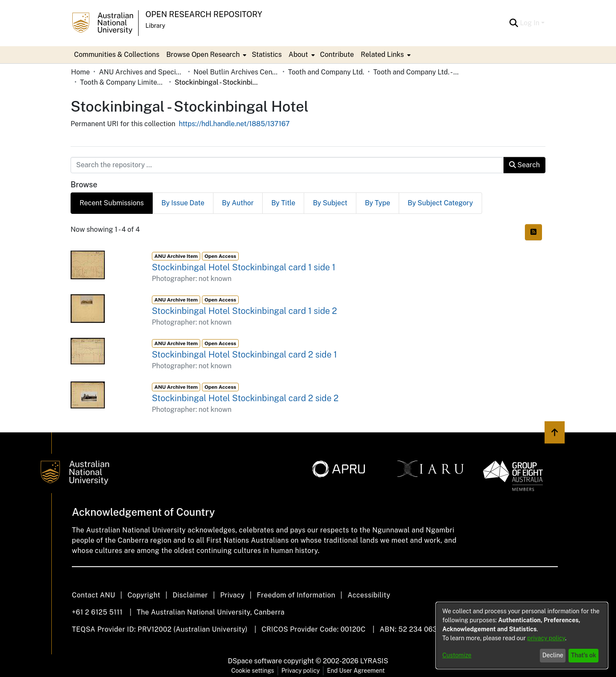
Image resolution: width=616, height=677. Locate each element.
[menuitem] (206, 55)
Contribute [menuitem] (337, 55)
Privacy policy (301, 671)
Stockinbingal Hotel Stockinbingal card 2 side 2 (245, 398)
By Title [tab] (283, 203)
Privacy (232, 595)
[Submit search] (514, 23)
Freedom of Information (296, 595)
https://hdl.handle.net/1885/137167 (234, 124)
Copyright (144, 595)
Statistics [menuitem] (267, 55)
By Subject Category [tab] (440, 203)
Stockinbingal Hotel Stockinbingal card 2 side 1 (244, 355)
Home (80, 72)
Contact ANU (93, 595)
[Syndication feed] (533, 232)
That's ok (584, 655)
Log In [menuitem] (530, 23)
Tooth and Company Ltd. (326, 72)
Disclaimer (190, 595)
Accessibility (369, 595)
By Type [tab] (378, 203)
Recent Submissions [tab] (112, 203)
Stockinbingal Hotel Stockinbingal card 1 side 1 (244, 267)
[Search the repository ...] (287, 165)
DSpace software (255, 661)
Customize (457, 655)
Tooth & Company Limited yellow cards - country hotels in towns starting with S (123, 82)
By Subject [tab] (330, 203)
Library (155, 26)
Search (524, 165)
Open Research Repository (204, 14)
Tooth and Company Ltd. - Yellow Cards (416, 72)
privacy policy (546, 638)
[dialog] (522, 636)
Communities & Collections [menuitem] (117, 55)
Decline (553, 655)
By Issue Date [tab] (183, 203)
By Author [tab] (238, 203)
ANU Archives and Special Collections (142, 72)
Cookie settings (253, 671)
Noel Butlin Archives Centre (236, 72)
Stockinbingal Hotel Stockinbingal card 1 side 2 (244, 311)
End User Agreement (356, 671)
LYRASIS (374, 661)
